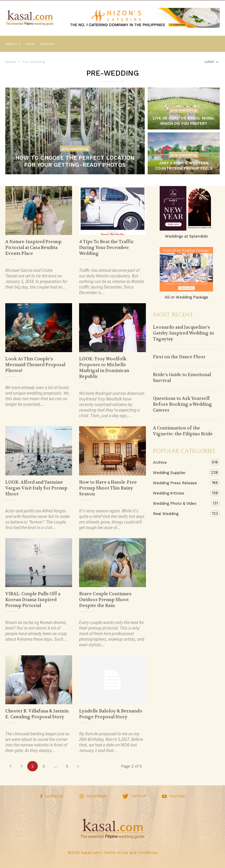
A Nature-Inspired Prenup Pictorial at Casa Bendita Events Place (33, 248)
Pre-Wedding (75, 149)
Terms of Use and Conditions (130, 853)
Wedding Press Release (180, 483)
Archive (180, 462)
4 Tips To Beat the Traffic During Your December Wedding (106, 248)
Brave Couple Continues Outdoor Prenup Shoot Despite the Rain (105, 600)
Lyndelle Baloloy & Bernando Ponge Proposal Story (111, 714)
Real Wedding (180, 513)
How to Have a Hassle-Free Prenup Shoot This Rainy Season (108, 488)
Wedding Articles (180, 493)
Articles (30, 44)
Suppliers (13, 44)
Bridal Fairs (47, 44)
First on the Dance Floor (179, 357)
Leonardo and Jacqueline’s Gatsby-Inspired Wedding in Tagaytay (183, 333)
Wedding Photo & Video (180, 503)
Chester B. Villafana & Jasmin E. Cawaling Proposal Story (37, 714)
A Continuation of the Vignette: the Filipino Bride (183, 431)
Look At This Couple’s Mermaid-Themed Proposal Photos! (35, 365)
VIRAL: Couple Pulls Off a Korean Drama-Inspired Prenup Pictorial (33, 600)
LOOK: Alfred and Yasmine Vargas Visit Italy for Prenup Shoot (36, 488)
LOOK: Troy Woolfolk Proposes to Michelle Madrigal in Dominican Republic (104, 368)
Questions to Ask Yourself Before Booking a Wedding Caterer (183, 404)
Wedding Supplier (180, 472)
